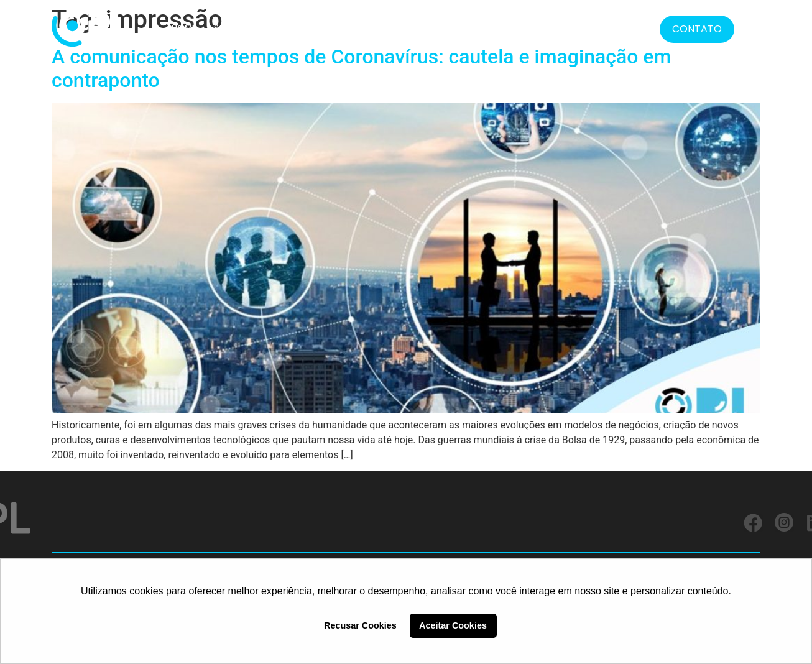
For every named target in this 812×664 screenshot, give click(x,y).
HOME (184, 28)
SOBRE (227, 28)
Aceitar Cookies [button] (453, 625)
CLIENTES (339, 28)
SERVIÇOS (396, 28)
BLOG (606, 28)
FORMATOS (465, 28)
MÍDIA (565, 28)
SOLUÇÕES (281, 28)
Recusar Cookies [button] (360, 625)
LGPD (525, 28)
